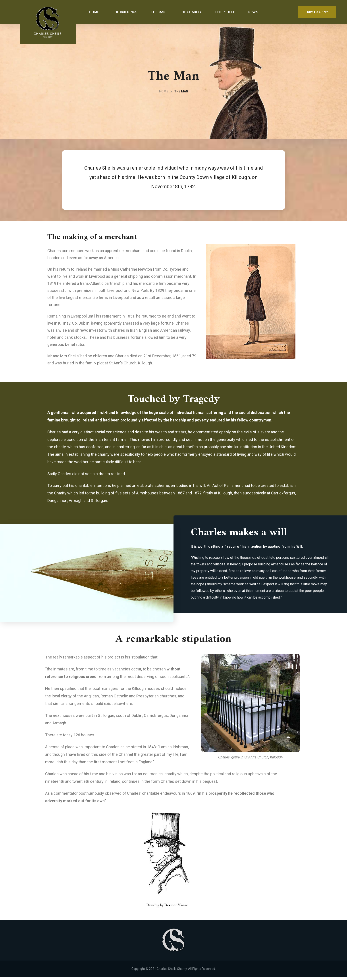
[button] (317, 12)
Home (164, 91)
